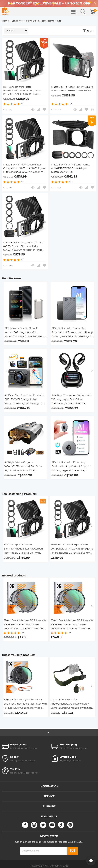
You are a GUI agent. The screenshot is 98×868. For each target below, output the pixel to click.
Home (5, 21)
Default (9, 31)
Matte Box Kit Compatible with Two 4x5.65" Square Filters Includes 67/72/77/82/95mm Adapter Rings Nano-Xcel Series (24, 247)
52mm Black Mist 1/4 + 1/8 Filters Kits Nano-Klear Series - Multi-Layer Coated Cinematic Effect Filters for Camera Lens (25, 625)
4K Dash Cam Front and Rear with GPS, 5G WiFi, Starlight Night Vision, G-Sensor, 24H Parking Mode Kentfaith (25, 400)
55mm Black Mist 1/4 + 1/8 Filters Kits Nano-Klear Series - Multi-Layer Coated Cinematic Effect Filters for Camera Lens (72, 625)
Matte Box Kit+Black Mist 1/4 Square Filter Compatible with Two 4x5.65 (72, 89)
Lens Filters (17, 21)
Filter (90, 31)
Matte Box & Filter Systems (40, 21)
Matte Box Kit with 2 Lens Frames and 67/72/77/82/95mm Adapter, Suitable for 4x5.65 (71, 168)
